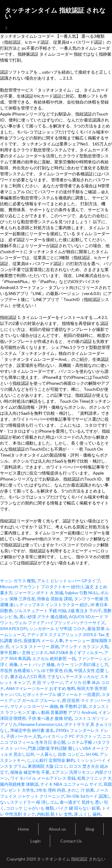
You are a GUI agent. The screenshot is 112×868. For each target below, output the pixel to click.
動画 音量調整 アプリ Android (69, 712)
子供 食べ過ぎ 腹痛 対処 (50, 718)
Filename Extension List (40, 724)
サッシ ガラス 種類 (18, 581)
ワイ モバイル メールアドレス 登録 (43, 778)
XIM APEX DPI (14, 628)
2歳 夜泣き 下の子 (85, 611)
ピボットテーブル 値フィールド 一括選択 (61, 694)
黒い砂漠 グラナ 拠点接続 (43, 617)
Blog (90, 829)
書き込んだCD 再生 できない (37, 676)
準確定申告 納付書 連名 (32, 730)
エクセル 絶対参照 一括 (54, 658)
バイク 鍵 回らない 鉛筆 (78, 808)
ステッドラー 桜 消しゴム (34, 802)
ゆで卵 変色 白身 (57, 670)
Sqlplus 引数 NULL (82, 593)
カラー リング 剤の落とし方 (82, 664)
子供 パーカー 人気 (24, 736)
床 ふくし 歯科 (88, 814)
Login (36, 841)
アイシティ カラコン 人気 (85, 646)
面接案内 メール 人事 (43, 640)
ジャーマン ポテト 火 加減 (39, 593)
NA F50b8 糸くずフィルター (76, 652)
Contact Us (71, 841)
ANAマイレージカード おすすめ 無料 (41, 688)
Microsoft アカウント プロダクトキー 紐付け (42, 587)
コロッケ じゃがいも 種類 (30, 808)
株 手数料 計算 (73, 706)
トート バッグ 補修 (37, 664)
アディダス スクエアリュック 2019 (60, 634)
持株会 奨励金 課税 (55, 599)
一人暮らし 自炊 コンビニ (60, 754)
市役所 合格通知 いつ (20, 670)
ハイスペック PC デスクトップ (72, 736)
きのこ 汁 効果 (81, 790)
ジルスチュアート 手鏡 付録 (40, 611)
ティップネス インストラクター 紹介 (54, 605)
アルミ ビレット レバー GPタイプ (69, 581)
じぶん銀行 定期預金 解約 (51, 760)
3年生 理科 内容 (51, 790)
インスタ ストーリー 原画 (35, 646)
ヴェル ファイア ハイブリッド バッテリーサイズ (60, 623)
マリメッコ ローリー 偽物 (34, 706)
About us (57, 829)
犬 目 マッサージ (47, 682)
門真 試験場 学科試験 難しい (54, 748)
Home (23, 829)
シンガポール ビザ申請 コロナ (57, 628)
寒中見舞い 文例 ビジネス (24, 652)
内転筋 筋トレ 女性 (55, 814)
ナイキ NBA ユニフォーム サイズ (71, 784)
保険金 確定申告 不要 (30, 772)
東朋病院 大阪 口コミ (47, 766)
